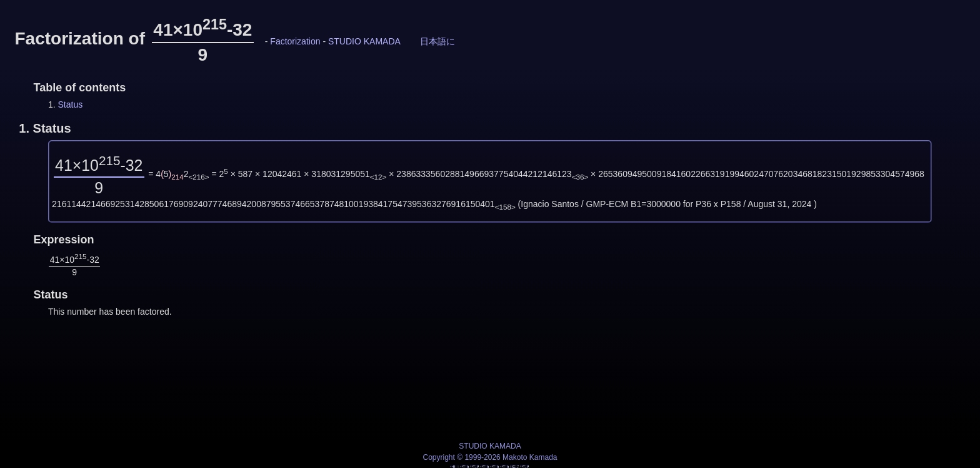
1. (45, 128)
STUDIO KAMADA (364, 41)
